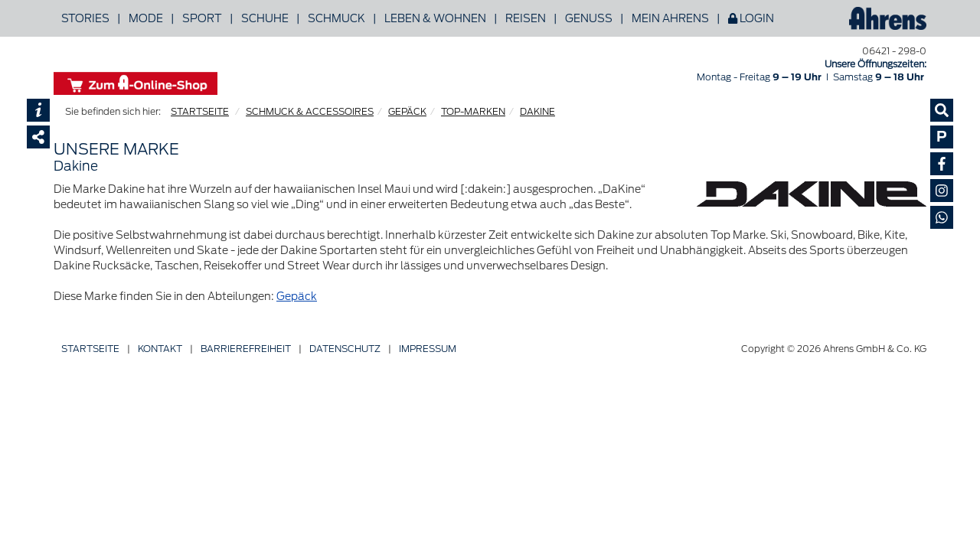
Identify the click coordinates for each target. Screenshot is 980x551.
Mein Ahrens (670, 18)
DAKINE (537, 111)
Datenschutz (345, 349)
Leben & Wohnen (435, 18)
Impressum (428, 349)
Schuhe (265, 18)
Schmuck (336, 18)
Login (751, 18)
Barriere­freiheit (246, 349)
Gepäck (297, 296)
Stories (85, 18)
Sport (202, 18)
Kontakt (160, 349)
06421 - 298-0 (894, 51)
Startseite (90, 349)
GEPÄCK (407, 111)
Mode (146, 18)
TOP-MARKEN (473, 111)
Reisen (526, 18)
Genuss (589, 18)
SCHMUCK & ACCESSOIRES (310, 111)
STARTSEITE (200, 111)
